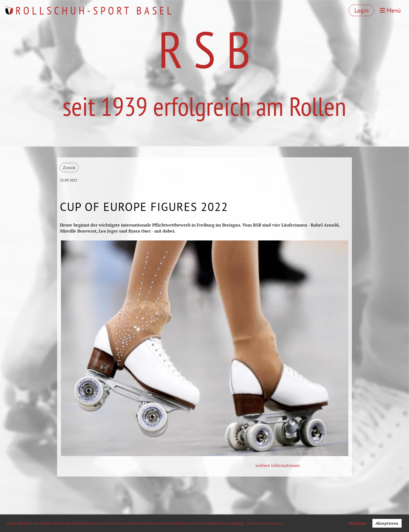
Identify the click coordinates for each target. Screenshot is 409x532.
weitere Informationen (278, 465)
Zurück (69, 167)
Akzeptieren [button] (387, 523)
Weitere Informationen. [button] (266, 523)
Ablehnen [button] (357, 523)
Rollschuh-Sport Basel (95, 10)
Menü (390, 10)
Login (361, 10)
